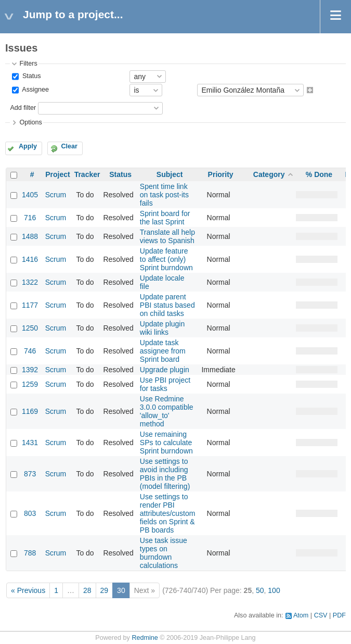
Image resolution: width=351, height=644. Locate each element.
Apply (28, 146)
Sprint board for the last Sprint (165, 218)
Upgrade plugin (165, 370)
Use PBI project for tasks (165, 384)
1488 (30, 236)
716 (30, 218)
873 (30, 474)
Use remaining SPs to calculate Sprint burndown (166, 443)
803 (30, 513)
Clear (69, 146)
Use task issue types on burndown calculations (164, 553)
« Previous (28, 590)
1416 (30, 259)
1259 (30, 384)
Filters (28, 64)
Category (269, 174)
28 (87, 590)
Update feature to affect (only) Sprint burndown (166, 259)
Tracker (87, 174)
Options (30, 122)
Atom (301, 615)
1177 (30, 305)
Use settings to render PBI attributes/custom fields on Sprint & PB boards (168, 513)
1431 (30, 443)
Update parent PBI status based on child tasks (167, 305)
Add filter (23, 108)
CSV (321, 615)
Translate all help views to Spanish (167, 236)
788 (30, 553)
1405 (30, 195)
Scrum (56, 195)
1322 (30, 282)
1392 (30, 370)
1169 (30, 411)
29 (105, 590)
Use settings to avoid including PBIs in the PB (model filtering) (165, 474)
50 (260, 590)
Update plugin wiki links (162, 328)
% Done (319, 174)
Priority (221, 174)
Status (30, 76)
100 (274, 590)
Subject (170, 174)
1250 (30, 328)
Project (57, 174)
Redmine (145, 638)
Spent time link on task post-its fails (164, 195)
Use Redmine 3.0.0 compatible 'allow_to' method (167, 411)
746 (30, 351)
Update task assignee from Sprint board (163, 351)
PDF (339, 615)
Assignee (35, 90)
